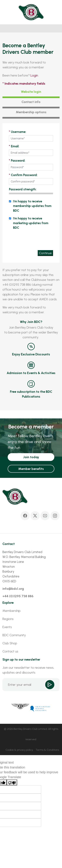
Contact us (10, 651)
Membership (12, 611)
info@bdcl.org (13, 589)
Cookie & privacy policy (19, 750)
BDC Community (14, 635)
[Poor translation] (12, 782)
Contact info (31, 102)
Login (34, 75)
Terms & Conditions (47, 750)
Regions (8, 619)
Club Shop (10, 643)
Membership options (31, 112)
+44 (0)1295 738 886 (18, 596)
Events (7, 627)
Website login (31, 92)
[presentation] (28, 240)
